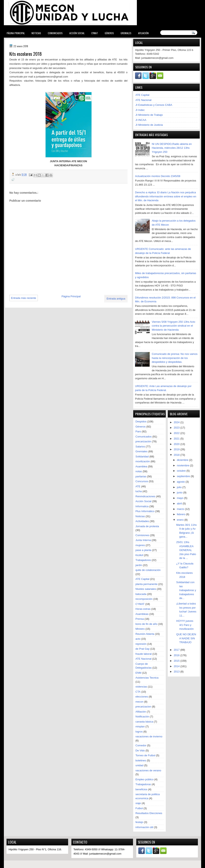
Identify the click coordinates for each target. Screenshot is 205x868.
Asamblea (141, 466)
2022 (177, 433)
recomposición (144, 599)
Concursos (142, 481)
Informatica (142, 506)
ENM (138, 673)
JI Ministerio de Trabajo (149, 115)
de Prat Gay (142, 649)
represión (141, 644)
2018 (177, 455)
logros (139, 732)
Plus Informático (145, 511)
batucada (141, 594)
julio (180, 487)
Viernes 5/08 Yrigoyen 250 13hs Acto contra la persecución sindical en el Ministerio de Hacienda (173, 326)
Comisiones (142, 535)
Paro (138, 431)
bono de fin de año (146, 624)
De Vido (140, 750)
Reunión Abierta (145, 634)
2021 (177, 439)
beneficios (141, 789)
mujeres (140, 545)
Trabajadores (143, 560)
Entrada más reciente (24, 298)
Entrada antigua (116, 299)
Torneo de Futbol (145, 755)
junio (180, 492)
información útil (144, 827)
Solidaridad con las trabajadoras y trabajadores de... (186, 590)
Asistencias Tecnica (147, 678)
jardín (139, 565)
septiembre (184, 476)
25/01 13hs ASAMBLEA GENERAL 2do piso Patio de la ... (186, 550)
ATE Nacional (143, 100)
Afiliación (143, 33)
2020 (177, 444)
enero (181, 520)
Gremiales (126, 33)
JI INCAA (141, 120)
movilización (143, 461)
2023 (177, 428)
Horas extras (143, 609)
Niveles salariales (146, 589)
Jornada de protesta (147, 526)
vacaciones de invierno (149, 736)
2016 (177, 655)
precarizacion (143, 707)
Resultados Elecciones (149, 813)
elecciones (142, 697)
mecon (139, 702)
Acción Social (77, 33)
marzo (181, 509)
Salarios (140, 447)
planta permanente (146, 584)
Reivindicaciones (145, 496)
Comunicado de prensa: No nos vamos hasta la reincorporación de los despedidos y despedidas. (175, 358)
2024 (177, 422)
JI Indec (140, 110)
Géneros (109, 33)
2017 (177, 650)
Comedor (141, 745)
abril (180, 503)
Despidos (141, 421)
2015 (177, 661)
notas (139, 471)
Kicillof (139, 555)
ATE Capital (142, 95)
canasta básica (144, 722)
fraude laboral (144, 654)
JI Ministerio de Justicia (149, 125)
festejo (139, 822)
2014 (177, 666)
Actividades (142, 521)
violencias (141, 687)
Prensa (140, 619)
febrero (182, 514)
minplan (140, 726)
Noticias (36, 33)
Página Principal (16, 33)
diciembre (183, 460)
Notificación (142, 717)
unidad (139, 765)
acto (138, 639)
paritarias (141, 476)
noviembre (183, 465)
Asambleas (142, 614)
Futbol (139, 808)
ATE (138, 486)
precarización (143, 441)
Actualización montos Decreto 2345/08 (158, 176)
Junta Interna (143, 540)
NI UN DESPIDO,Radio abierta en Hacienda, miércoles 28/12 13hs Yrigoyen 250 (172, 148)
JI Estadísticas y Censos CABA (154, 105)
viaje (138, 803)
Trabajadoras (143, 784)
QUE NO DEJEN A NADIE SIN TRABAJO (186, 638)
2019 (177, 449)
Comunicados (55, 33)
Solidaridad (142, 456)
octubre (182, 471)
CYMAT (95, 33)
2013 (177, 672)
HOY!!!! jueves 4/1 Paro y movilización (185, 625)
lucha (139, 491)
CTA (138, 692)
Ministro (140, 629)
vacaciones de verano (148, 770)
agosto (181, 482)
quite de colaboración (148, 570)
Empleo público (144, 779)
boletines (141, 760)
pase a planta (143, 550)
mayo (180, 498)
